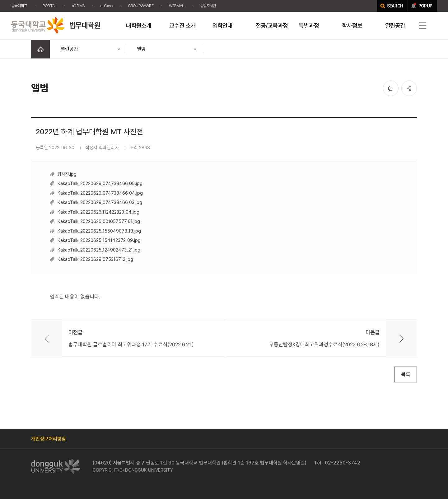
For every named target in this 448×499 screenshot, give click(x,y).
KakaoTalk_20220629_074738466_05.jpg (100, 183)
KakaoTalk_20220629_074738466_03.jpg (100, 202)
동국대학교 (19, 6)
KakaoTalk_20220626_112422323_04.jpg (98, 212)
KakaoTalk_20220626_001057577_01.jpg (99, 221)
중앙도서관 (208, 6)
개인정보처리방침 (49, 439)
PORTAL (49, 6)
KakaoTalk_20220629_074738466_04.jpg (100, 193)
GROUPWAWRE (141, 6)
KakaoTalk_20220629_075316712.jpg (95, 259)
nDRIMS (78, 6)
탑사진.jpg (67, 174)
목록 (406, 374)
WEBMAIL (177, 6)
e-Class (106, 6)
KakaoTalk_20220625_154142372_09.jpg (99, 240)
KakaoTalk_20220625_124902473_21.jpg (99, 250)
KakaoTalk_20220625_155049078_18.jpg (99, 231)
